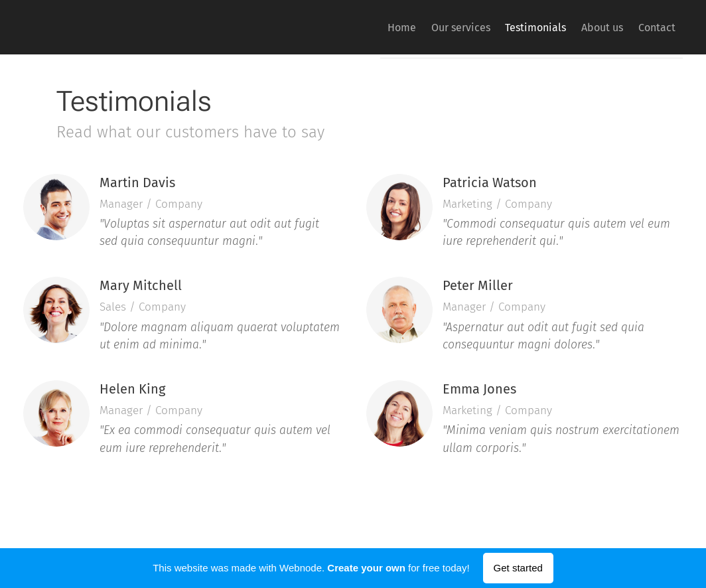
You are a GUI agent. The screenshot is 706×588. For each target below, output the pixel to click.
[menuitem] (362, 27)
